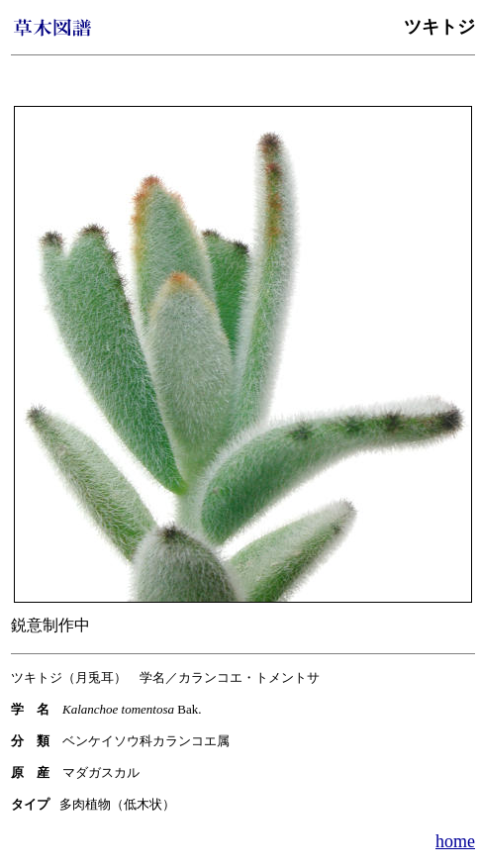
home (455, 841)
